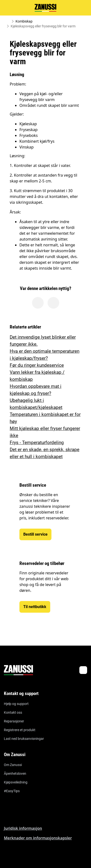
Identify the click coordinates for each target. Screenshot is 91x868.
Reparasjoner (14, 721)
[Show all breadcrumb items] (8, 21)
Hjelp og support (16, 704)
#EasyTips (12, 791)
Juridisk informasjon (23, 828)
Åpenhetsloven (15, 774)
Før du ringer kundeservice (37, 365)
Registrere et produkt (20, 730)
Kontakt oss (13, 712)
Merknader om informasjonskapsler (38, 838)
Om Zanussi (13, 765)
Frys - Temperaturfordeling (37, 442)
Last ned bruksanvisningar (24, 739)
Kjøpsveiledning (16, 782)
